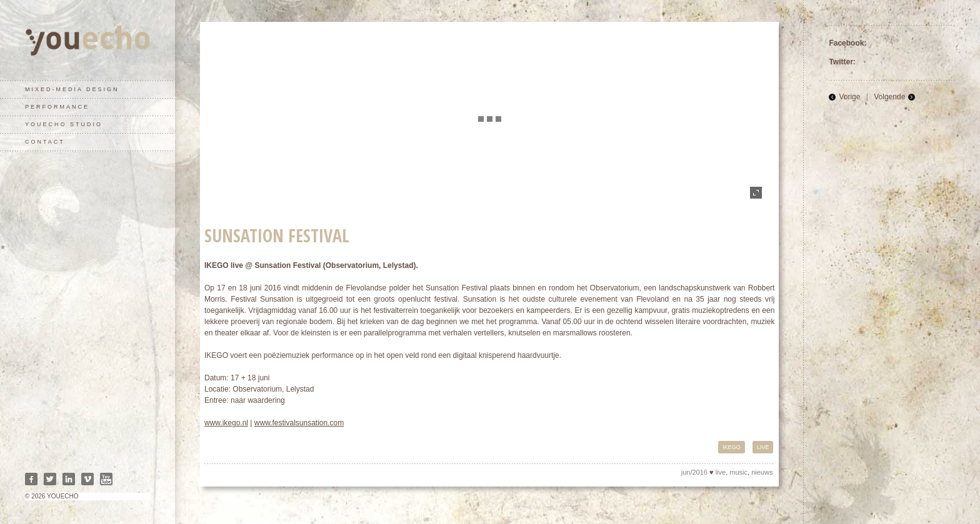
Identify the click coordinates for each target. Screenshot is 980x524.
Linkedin (69, 479)
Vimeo (87, 479)
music (738, 472)
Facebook (31, 479)
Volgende (889, 97)
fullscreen (756, 193)
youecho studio (64, 124)
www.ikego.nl (226, 423)
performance (57, 107)
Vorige (849, 97)
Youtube (106, 479)
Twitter (50, 479)
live (763, 447)
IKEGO (732, 447)
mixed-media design (72, 89)
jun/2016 (694, 472)
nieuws (762, 472)
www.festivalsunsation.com (299, 423)
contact (45, 142)
